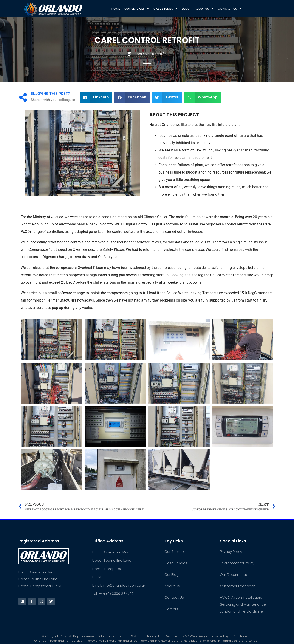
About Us (204, 9)
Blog (186, 9)
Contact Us (229, 9)
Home (116, 9)
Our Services (137, 9)
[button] (96, 98)
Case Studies (165, 9)
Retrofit (159, 54)
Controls (141, 54)
